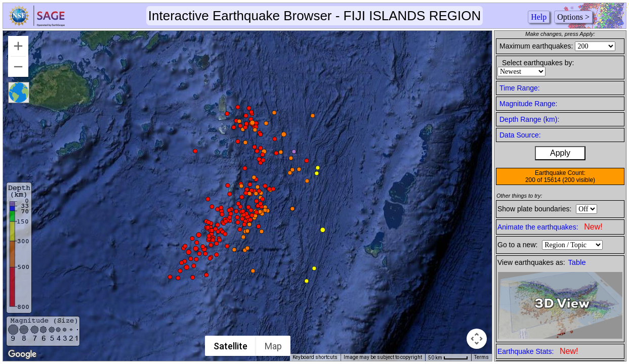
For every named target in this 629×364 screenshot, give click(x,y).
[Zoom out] (18, 67)
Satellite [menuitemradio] (231, 346)
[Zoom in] (18, 46)
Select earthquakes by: (538, 63)
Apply (560, 153)
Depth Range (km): (529, 119)
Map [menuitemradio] (274, 346)
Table (577, 262)
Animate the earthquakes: (550, 227)
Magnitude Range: (528, 104)
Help (539, 17)
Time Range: (520, 88)
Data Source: (520, 135)
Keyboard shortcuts (315, 357)
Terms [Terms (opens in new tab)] (481, 357)
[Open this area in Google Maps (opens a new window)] (22, 354)
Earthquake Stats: (538, 351)
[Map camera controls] (477, 339)
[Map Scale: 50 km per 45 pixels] (448, 357)
